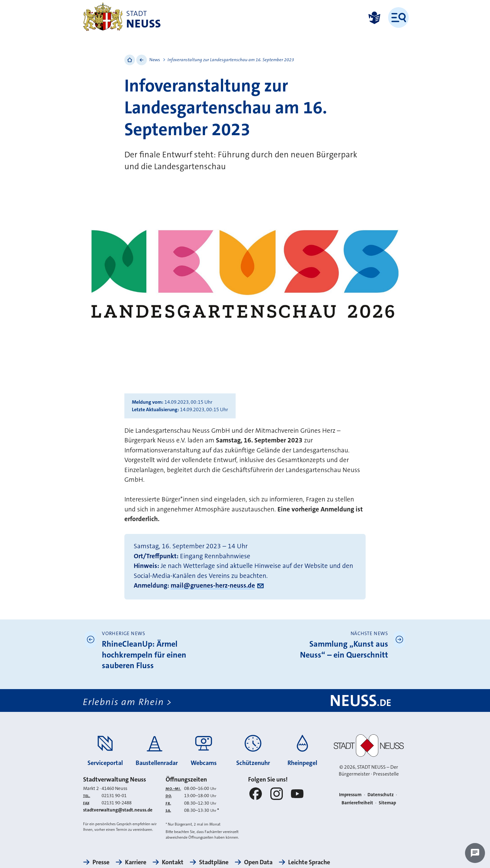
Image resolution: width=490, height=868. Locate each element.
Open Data (258, 862)
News (155, 60)
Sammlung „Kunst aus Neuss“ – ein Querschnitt (344, 649)
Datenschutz (381, 795)
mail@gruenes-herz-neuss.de (213, 585)
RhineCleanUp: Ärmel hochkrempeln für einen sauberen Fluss (144, 655)
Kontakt (173, 862)
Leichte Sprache (309, 862)
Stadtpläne (214, 862)
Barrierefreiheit (357, 803)
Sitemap (387, 803)
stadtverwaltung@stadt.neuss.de (118, 810)
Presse (101, 862)
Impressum (350, 795)
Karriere (136, 862)
